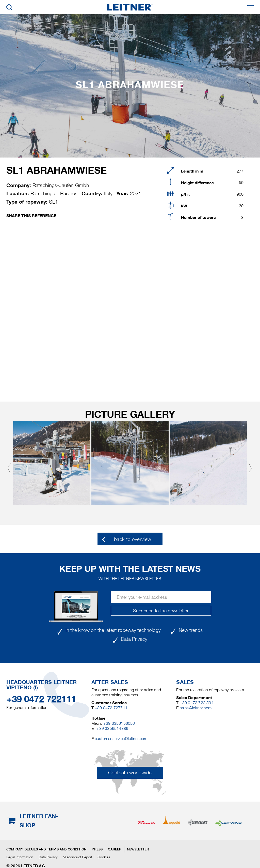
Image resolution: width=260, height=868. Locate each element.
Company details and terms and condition (46, 849)
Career (115, 849)
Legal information (20, 857)
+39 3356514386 (112, 728)
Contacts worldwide (130, 773)
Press (97, 849)
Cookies (104, 857)
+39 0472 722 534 (197, 703)
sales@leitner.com (196, 708)
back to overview (133, 539)
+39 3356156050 (119, 723)
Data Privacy (48, 857)
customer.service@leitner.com (121, 739)
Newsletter (138, 849)
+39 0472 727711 (111, 708)
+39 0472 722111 (41, 699)
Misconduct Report (77, 857)
